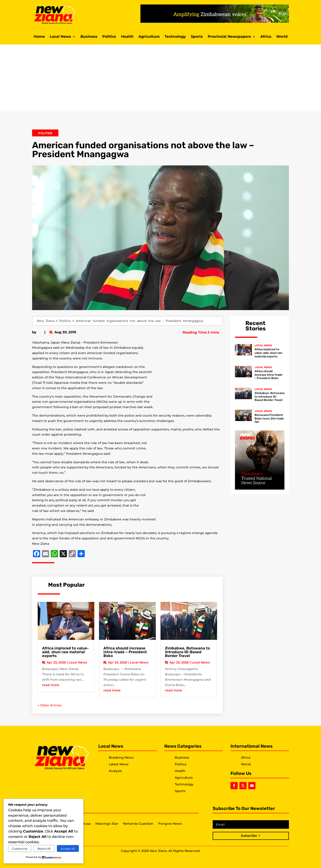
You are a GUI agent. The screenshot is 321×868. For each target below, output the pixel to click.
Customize (20, 849)
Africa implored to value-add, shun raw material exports (65, 652)
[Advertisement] (160, 78)
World (282, 37)
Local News (60, 37)
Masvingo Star (107, 824)
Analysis (115, 771)
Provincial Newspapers (229, 37)
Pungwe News (170, 824)
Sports (197, 37)
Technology (175, 37)
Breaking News (121, 757)
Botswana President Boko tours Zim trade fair (269, 418)
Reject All (44, 849)
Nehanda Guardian (138, 824)
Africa (266, 37)
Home (39, 37)
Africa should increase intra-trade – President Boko (125, 652)
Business (89, 37)
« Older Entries (50, 705)
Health (127, 37)
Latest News (119, 764)
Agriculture (149, 37)
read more (51, 685)
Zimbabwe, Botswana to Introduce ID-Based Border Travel (187, 652)
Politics (109, 37)
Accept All (68, 849)
